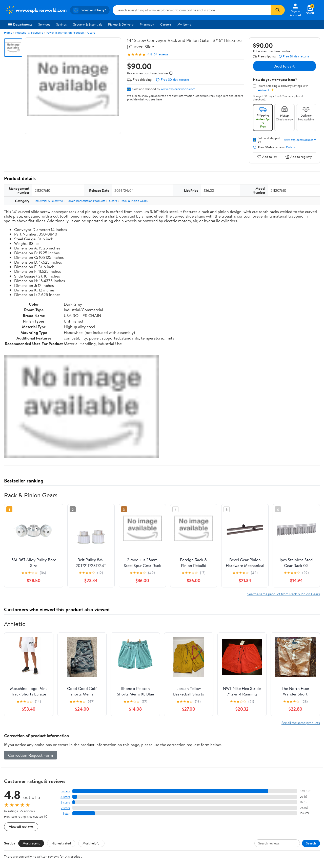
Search (311, 843)
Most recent (31, 843)
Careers (166, 24)
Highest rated (61, 843)
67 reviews (161, 54)
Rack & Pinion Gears (134, 201)
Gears (91, 33)
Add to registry (299, 157)
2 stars (65, 808)
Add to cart (285, 66)
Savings (61, 24)
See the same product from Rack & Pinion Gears (284, 594)
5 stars (65, 791)
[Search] (278, 10)
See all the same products (301, 723)
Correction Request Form (31, 755)
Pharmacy (147, 24)
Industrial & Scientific (29, 33)
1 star (66, 813)
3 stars (65, 802)
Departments (20, 24)
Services (44, 24)
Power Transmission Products (65, 33)
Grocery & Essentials (87, 24)
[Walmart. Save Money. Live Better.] (36, 10)
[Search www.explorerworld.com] (192, 10)
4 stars (65, 797)
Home (8, 33)
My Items (184, 24)
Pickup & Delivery (121, 24)
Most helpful (91, 843)
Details (291, 147)
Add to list (267, 157)
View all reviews (21, 827)
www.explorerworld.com (178, 89)
